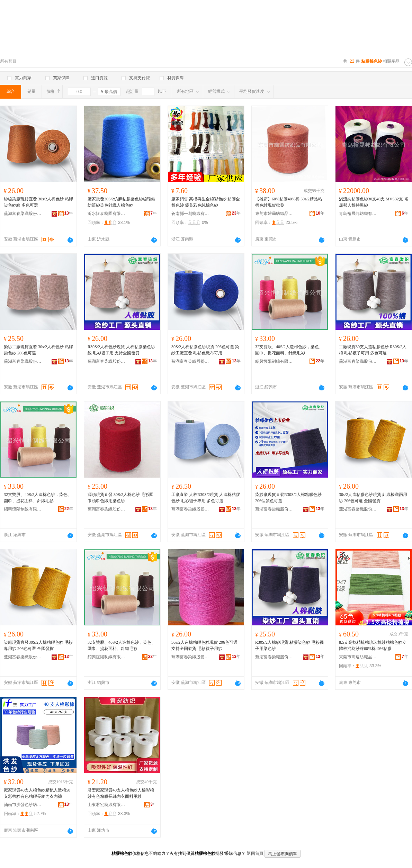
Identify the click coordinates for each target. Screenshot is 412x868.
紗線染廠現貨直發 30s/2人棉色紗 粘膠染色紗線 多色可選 (38, 202)
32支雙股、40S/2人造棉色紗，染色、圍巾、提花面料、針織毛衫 (289, 350)
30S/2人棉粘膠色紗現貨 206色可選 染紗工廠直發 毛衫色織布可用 (205, 350)
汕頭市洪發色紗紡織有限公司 (23, 805)
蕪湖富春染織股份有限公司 (23, 214)
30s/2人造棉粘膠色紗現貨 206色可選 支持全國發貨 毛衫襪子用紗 (204, 645)
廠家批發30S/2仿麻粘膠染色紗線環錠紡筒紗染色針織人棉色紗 (122, 202)
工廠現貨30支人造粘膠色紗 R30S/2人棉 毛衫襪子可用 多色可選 (373, 350)
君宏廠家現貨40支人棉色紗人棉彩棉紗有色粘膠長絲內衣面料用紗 (121, 793)
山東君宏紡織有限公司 (107, 805)
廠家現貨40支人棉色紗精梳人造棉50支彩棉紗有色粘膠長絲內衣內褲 (37, 793)
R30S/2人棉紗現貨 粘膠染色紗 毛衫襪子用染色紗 (289, 645)
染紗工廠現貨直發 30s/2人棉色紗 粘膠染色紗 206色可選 (38, 350)
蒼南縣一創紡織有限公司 (190, 214)
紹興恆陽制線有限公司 (274, 361)
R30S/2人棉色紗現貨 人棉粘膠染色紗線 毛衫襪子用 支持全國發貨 (121, 350)
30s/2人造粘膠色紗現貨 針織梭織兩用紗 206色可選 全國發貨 (373, 498)
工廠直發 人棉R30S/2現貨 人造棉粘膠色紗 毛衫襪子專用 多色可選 (206, 498)
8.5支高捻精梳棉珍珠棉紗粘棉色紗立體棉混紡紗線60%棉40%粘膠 (373, 645)
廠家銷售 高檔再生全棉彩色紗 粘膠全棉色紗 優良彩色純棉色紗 (206, 202)
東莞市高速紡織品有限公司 (358, 657)
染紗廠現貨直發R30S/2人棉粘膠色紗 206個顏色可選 (288, 498)
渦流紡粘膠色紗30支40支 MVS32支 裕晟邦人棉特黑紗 (374, 202)
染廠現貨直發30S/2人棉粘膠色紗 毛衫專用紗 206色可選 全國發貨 (38, 645)
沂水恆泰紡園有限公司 (107, 214)
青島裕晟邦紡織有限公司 (358, 214)
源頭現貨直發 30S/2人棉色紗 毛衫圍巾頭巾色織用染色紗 (120, 498)
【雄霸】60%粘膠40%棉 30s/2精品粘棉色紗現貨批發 (289, 202)
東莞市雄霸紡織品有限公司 (274, 214)
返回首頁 (255, 853)
